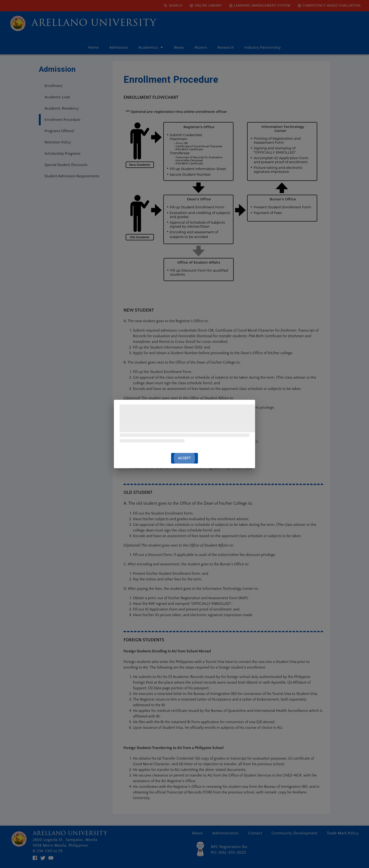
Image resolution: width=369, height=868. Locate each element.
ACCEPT (184, 458)
